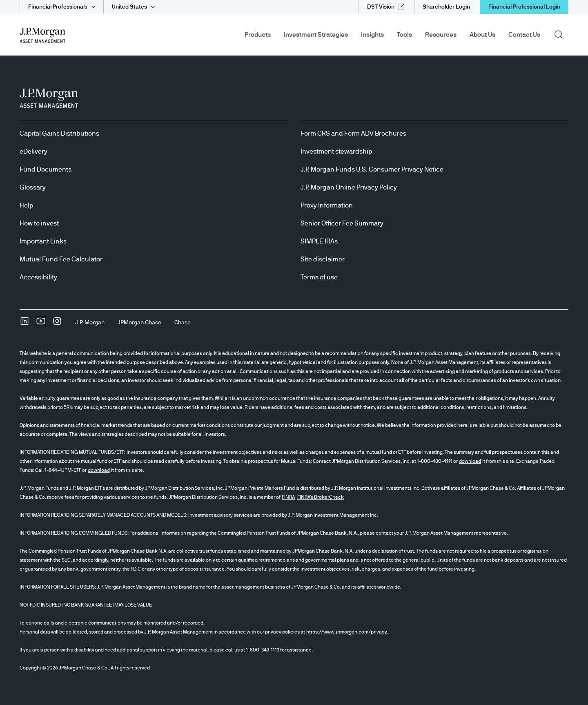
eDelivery (33, 152)
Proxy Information (327, 205)
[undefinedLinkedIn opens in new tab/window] (24, 324)
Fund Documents (46, 170)
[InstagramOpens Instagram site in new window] (57, 324)
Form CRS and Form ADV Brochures (353, 134)
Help (27, 205)
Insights (372, 35)
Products (258, 35)
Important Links (43, 241)
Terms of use (319, 277)
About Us (482, 35)
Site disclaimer (323, 259)
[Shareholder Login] (446, 7)
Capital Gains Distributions (59, 134)
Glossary (33, 187)
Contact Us (524, 35)
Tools (404, 35)
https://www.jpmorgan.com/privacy (346, 632)
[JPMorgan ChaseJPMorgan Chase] (139, 323)
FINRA (288, 497)
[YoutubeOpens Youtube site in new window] (41, 324)
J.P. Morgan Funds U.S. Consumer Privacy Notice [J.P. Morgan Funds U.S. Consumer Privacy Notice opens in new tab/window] (372, 170)
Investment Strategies (316, 35)
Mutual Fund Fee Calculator (61, 259)
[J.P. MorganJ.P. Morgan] (90, 323)
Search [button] (561, 34)
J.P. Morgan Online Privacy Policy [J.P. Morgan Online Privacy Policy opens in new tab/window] (349, 187)
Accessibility (38, 277)
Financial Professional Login (524, 7)
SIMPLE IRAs (319, 241)
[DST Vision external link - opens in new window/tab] (386, 7)
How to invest (39, 223)
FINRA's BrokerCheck (321, 497)
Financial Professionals (58, 7)
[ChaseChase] (183, 323)
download (470, 461)
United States (129, 7)
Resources (441, 35)
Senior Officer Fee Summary (342, 223)
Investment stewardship (336, 152)
